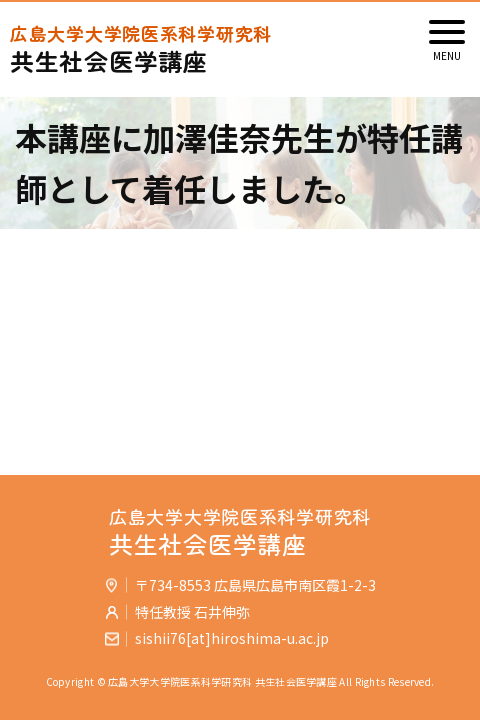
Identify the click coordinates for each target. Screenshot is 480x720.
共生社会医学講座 (240, 49)
